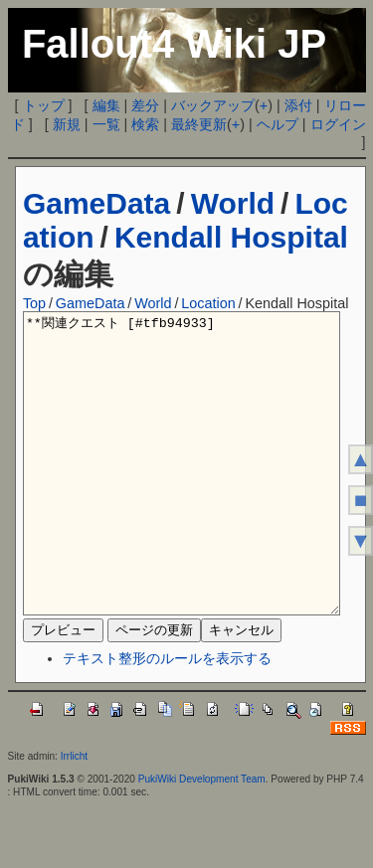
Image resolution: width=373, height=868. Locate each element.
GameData (96, 203)
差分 (145, 105)
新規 (67, 124)
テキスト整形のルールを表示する (167, 718)
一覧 (106, 124)
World (233, 203)
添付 (298, 105)
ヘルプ (278, 124)
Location (208, 303)
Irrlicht (74, 816)
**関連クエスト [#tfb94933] (182, 493)
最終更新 (199, 124)
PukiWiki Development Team (202, 839)
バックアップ (213, 105)
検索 (145, 124)
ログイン (338, 124)
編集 (106, 105)
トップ (44, 105)
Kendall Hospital (231, 237)
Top (34, 303)
